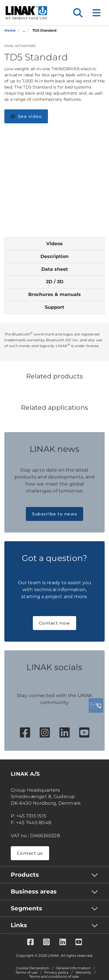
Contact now (54, 623)
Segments (26, 908)
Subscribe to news (54, 514)
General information (73, 968)
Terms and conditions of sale (54, 977)
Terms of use (26, 972)
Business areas (34, 891)
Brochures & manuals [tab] (54, 294)
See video (26, 116)
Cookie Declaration (33, 968)
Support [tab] (54, 307)
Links (19, 925)
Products (25, 875)
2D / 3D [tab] (55, 282)
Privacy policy (56, 972)
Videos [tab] (54, 244)
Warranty (83, 972)
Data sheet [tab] (55, 269)
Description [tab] (54, 256)
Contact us (30, 853)
